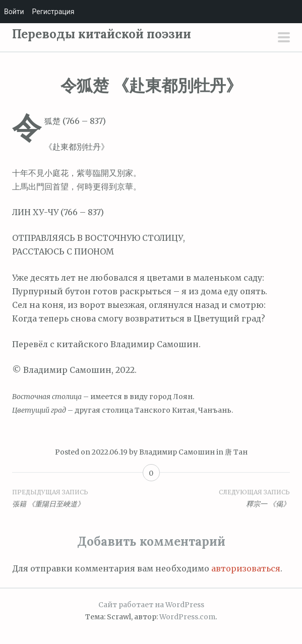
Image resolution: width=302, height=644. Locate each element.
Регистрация (53, 12)
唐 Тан (236, 452)
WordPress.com (187, 617)
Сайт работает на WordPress (151, 605)
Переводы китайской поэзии (102, 34)
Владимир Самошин (177, 452)
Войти (14, 12)
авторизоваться (246, 568)
